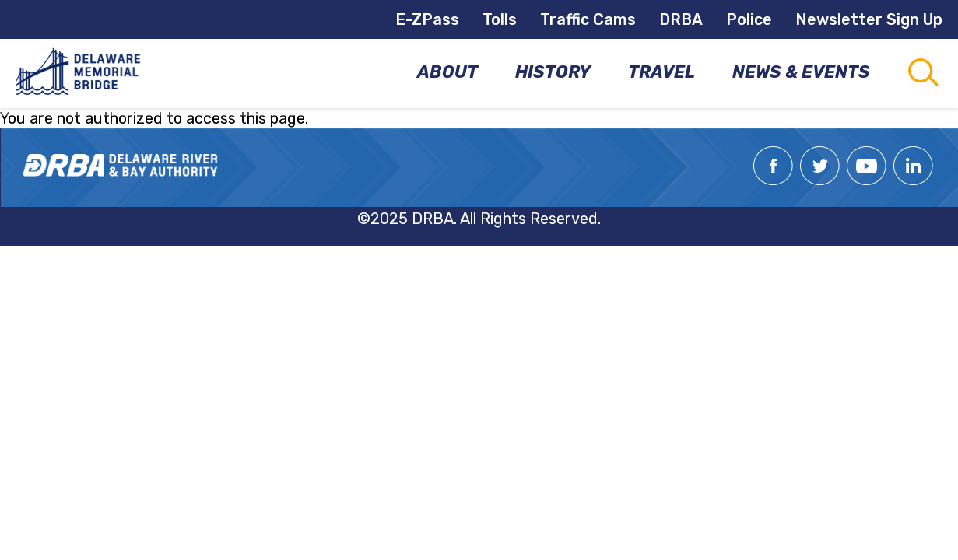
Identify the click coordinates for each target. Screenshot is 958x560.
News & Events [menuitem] (801, 72)
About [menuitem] (447, 72)
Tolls (500, 19)
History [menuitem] (553, 72)
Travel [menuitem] (661, 72)
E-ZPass (427, 19)
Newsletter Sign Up (869, 19)
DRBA (681, 19)
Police (749, 19)
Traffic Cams (588, 19)
